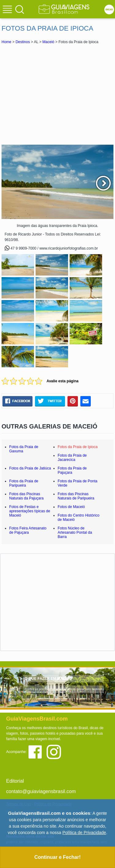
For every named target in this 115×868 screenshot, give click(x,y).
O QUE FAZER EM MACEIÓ (48, 679)
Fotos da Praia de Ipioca (78, 447)
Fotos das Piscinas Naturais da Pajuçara (26, 496)
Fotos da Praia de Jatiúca (30, 468)
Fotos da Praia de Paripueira (24, 483)
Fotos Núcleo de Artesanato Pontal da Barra (75, 532)
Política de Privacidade (84, 833)
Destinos (23, 42)
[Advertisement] (58, 94)
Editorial (15, 781)
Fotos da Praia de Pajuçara (72, 470)
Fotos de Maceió (71, 507)
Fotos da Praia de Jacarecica (72, 458)
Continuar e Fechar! (57, 857)
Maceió (48, 42)
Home (6, 42)
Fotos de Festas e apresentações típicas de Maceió (30, 511)
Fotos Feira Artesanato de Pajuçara (28, 530)
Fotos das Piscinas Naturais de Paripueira (76, 496)
